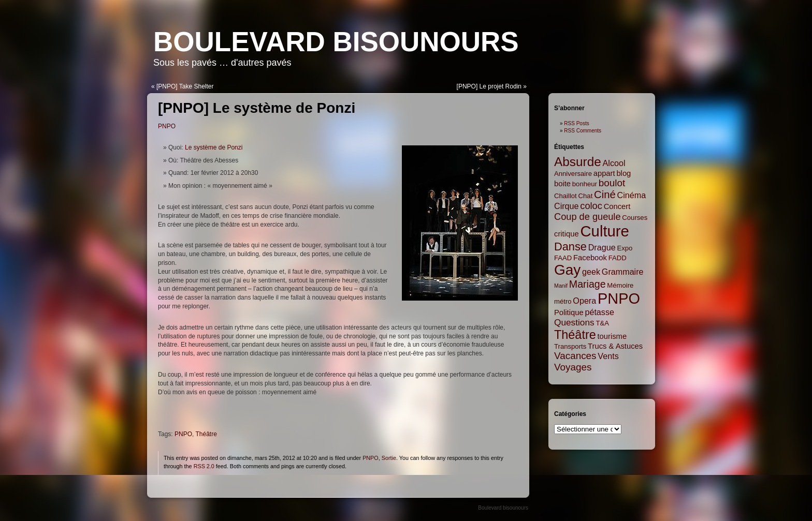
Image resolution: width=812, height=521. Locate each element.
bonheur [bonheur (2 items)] (585, 184)
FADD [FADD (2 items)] (618, 258)
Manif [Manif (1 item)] (561, 286)
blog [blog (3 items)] (624, 173)
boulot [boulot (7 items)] (612, 183)
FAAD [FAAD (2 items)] (563, 258)
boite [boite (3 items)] (562, 184)
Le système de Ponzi (214, 147)
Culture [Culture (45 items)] (605, 231)
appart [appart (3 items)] (604, 173)
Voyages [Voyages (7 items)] (573, 367)
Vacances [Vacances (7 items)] (575, 356)
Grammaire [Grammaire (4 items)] (623, 272)
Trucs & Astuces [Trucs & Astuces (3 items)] (615, 346)
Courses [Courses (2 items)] (635, 218)
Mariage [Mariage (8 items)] (588, 284)
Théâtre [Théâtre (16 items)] (575, 335)
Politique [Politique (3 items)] (569, 312)
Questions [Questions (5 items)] (574, 322)
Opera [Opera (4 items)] (584, 301)
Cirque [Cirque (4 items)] (567, 206)
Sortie (389, 458)
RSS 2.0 (204, 466)
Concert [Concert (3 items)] (617, 206)
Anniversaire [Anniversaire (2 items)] (573, 174)
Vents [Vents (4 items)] (608, 356)
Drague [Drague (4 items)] (602, 247)
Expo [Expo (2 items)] (625, 248)
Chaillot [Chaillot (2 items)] (565, 196)
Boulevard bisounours (336, 42)
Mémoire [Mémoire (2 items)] (620, 285)
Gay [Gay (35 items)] (567, 270)
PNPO (167, 126)
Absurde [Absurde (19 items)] (578, 162)
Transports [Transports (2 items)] (570, 346)
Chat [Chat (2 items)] (586, 196)
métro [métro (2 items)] (563, 301)
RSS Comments (583, 131)
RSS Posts (576, 123)
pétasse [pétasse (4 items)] (599, 312)
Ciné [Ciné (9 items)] (605, 195)
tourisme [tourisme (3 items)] (612, 336)
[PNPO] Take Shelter (185, 86)
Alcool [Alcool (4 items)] (614, 163)
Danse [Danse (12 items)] (570, 247)
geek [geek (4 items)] (591, 272)
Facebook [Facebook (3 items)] (590, 258)
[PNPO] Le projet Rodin (489, 86)
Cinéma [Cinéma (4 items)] (632, 195)
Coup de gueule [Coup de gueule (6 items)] (588, 217)
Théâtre (206, 434)
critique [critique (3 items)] (567, 234)
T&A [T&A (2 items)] (602, 323)
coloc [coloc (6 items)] (591, 206)
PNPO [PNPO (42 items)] (619, 299)
